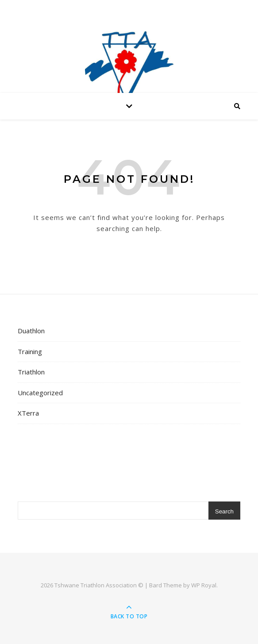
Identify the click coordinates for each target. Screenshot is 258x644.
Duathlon (31, 331)
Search (224, 511)
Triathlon (31, 372)
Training (30, 351)
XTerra (28, 413)
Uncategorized (40, 393)
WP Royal (204, 585)
